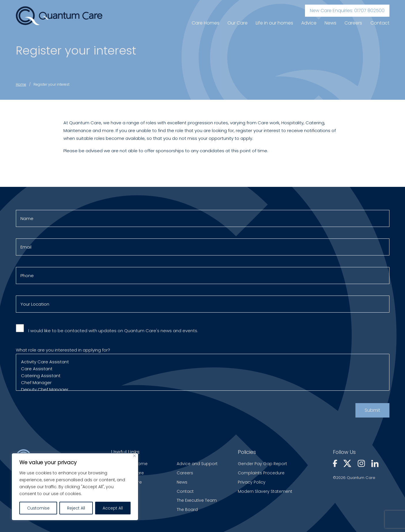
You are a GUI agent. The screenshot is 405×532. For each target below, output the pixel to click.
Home (21, 84)
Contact (380, 23)
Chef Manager (203, 386)
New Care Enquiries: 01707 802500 (347, 11)
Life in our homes (274, 23)
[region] (75, 487)
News (330, 23)
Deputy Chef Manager (203, 392)
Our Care (238, 23)
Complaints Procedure (261, 473)
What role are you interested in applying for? (203, 372)
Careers (353, 23)
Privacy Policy (252, 482)
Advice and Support (197, 464)
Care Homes (206, 23)
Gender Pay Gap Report (262, 464)
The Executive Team (197, 500)
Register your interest (51, 84)
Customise (38, 508)
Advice (309, 23)
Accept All (113, 508)
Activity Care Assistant (203, 365)
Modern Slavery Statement (265, 491)
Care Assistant (203, 372)
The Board (187, 510)
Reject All (76, 508)
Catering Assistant (203, 379)
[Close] (134, 456)
